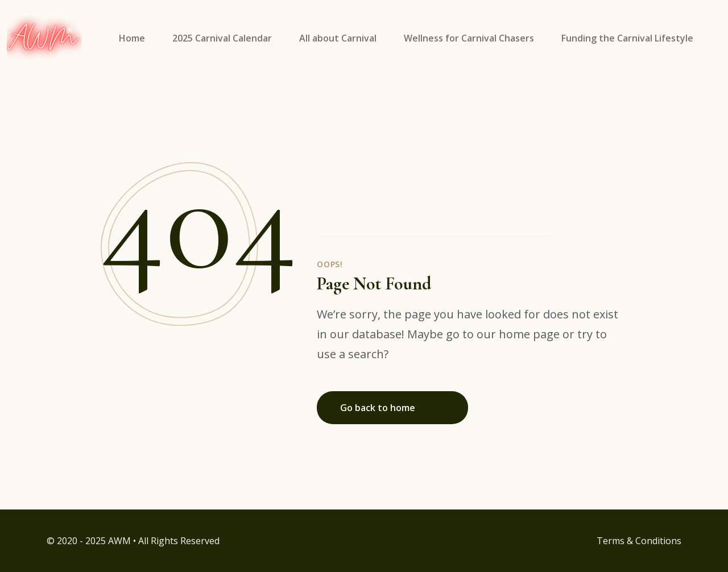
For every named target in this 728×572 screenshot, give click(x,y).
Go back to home (391, 408)
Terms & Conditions (639, 541)
